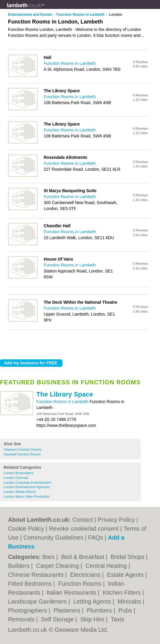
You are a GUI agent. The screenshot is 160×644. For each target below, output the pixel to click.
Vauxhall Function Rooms (22, 454)
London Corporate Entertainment (27, 482)
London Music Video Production (27, 496)
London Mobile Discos (20, 492)
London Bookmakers (19, 473)
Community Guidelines (53, 538)
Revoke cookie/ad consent (84, 529)
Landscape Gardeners (38, 601)
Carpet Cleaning (58, 566)
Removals (22, 619)
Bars (49, 557)
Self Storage (58, 619)
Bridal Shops (128, 557)
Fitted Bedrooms (31, 584)
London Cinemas (16, 478)
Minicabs (130, 601)
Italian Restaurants (72, 593)
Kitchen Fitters (122, 593)
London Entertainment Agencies (27, 487)
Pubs (126, 610)
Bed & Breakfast (83, 557)
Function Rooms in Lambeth (63, 402)
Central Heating (107, 566)
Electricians (86, 575)
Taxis (117, 619)
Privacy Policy (116, 520)
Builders (20, 566)
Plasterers (68, 610)
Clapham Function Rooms (22, 449)
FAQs (95, 538)
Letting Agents (93, 601)
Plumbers (100, 610)
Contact (83, 520)
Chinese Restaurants (37, 575)
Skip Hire (93, 619)
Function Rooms (81, 584)
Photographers (28, 610)
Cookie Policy (26, 529)
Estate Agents (126, 575)
